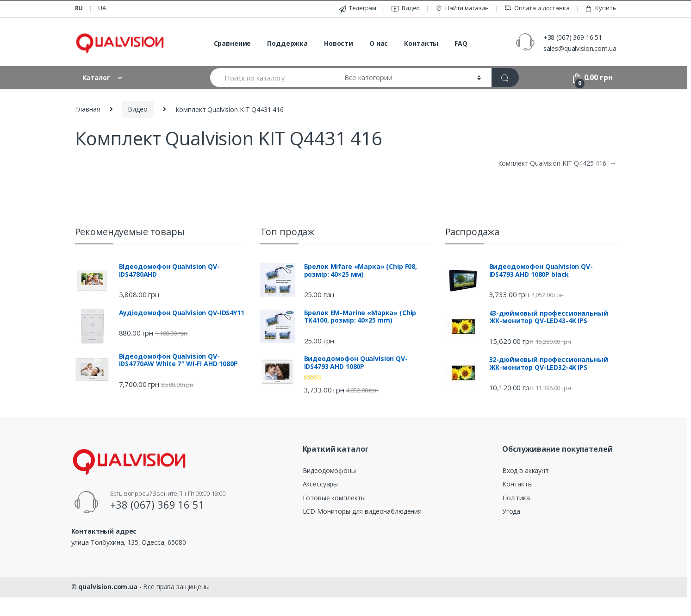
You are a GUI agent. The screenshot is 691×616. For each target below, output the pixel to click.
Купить (600, 8)
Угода (511, 511)
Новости (339, 43)
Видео (406, 8)
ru (79, 8)
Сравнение (233, 43)
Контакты (421, 43)
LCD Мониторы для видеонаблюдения (362, 511)
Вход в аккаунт (526, 470)
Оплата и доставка (537, 8)
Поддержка (287, 43)
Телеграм (358, 8)
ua (102, 8)
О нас (379, 43)
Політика (516, 498)
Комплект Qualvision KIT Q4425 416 (557, 163)
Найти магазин (462, 8)
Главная (88, 109)
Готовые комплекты (334, 498)
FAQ (461, 43)
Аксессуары (321, 484)
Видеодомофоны (329, 470)
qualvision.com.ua (108, 587)
